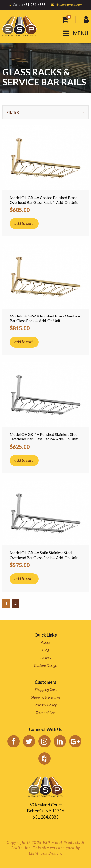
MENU (76, 33)
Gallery (45, 658)
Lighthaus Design (45, 853)
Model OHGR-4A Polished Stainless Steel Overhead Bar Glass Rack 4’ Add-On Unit (44, 437)
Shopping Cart (46, 689)
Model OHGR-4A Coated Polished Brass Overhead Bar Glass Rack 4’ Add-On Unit (44, 200)
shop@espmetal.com (69, 5)
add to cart (24, 223)
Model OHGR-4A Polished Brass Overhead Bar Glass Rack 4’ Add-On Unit (45, 318)
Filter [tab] (13, 112)
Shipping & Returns (46, 697)
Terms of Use (45, 713)
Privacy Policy (46, 705)
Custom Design (45, 665)
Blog (46, 650)
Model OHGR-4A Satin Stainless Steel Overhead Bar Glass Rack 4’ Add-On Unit (44, 555)
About (46, 642)
